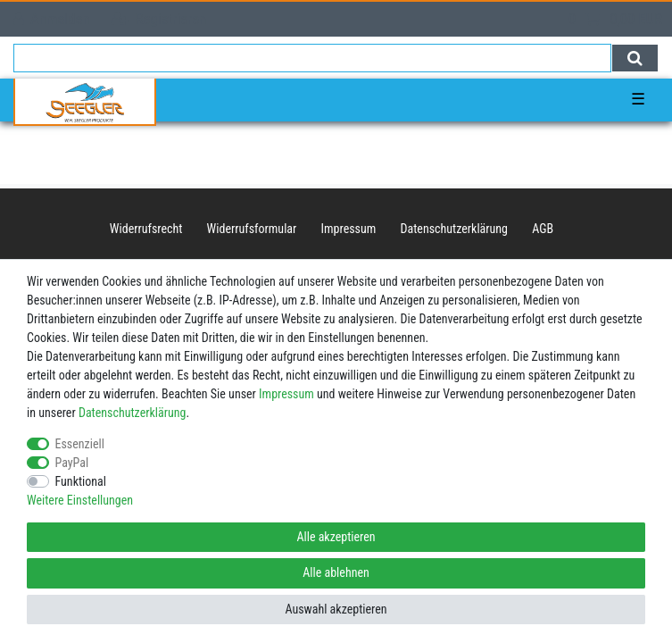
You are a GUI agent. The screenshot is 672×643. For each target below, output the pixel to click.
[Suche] (635, 58)
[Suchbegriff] (312, 58)
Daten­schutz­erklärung (455, 229)
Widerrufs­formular (252, 229)
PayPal (72, 463)
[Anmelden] (52, 19)
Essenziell (80, 444)
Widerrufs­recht (146, 229)
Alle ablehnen (336, 572)
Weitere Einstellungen (80, 500)
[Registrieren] (159, 19)
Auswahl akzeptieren (336, 609)
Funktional (81, 481)
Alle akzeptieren (336, 537)
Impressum (349, 229)
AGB (543, 229)
